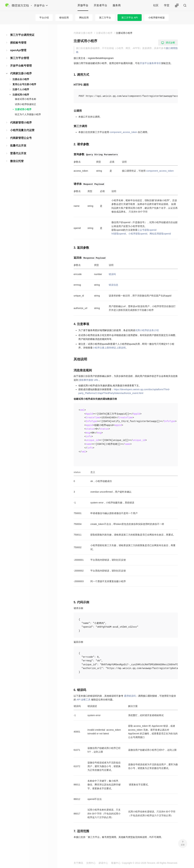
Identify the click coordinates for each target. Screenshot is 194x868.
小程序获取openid (138, 234)
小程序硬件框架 (157, 18)
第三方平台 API (130, 18)
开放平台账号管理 (21, 66)
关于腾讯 (78, 863)
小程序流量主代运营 (22, 130)
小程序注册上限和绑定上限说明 (109, 348)
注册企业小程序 (21, 79)
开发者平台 (100, 5)
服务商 (117, 5)
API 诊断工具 (84, 700)
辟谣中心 (103, 863)
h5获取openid (119, 234)
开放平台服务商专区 (150, 63)
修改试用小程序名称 (25, 99)
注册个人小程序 (21, 89)
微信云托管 (17, 161)
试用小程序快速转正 (25, 104)
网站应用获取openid (160, 234)
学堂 (167, 5)
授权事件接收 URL (89, 380)
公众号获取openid (147, 230)
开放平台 (83, 5)
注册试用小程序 (21, 95)
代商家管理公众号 (21, 138)
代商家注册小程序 (21, 73)
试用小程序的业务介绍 (147, 330)
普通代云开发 (18, 153)
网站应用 (84, 18)
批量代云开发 (18, 146)
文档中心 (91, 863)
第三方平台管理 (20, 58)
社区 (156, 5)
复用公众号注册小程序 (24, 84)
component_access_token (124, 132)
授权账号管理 (18, 43)
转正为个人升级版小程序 (28, 114)
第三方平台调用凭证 (22, 35)
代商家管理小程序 (21, 123)
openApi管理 (18, 50)
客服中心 (116, 863)
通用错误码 (130, 696)
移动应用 (64, 18)
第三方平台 (105, 18)
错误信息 (113, 285)
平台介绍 (44, 18)
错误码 (112, 274)
